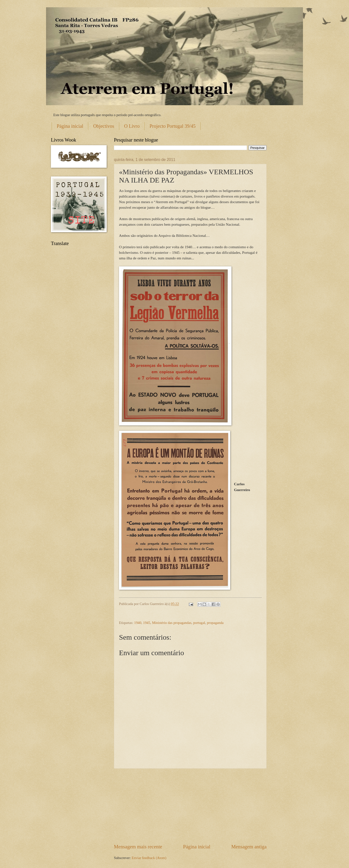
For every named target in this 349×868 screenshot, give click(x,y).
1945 (147, 623)
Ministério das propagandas (172, 623)
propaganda (215, 623)
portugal (199, 623)
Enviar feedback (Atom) (149, 858)
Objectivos (104, 126)
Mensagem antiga (249, 847)
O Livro (132, 126)
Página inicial (70, 126)
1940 (138, 623)
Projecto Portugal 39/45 (173, 126)
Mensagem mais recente (138, 847)
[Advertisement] (190, 806)
